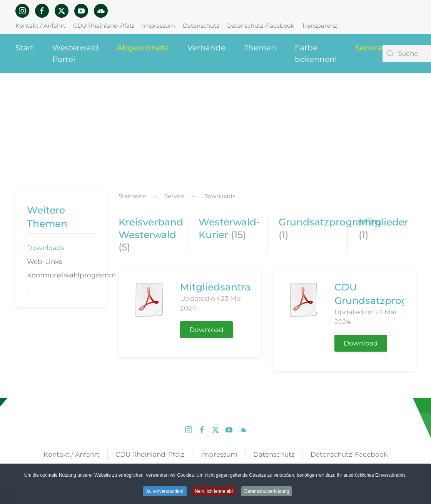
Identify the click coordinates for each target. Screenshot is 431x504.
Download (206, 330)
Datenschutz (201, 26)
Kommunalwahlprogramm (67, 275)
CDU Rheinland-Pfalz (104, 26)
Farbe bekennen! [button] (316, 53)
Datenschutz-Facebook (261, 26)
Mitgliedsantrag (219, 287)
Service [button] (369, 48)
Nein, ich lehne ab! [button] (214, 492)
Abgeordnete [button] (143, 48)
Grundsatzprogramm (330, 222)
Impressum (159, 26)
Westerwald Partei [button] (75, 53)
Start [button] (25, 48)
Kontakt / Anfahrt (40, 26)
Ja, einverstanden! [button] (165, 492)
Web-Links (44, 262)
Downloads (46, 248)
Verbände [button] (206, 48)
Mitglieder (383, 222)
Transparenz (319, 26)
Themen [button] (260, 48)
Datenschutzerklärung (267, 492)
